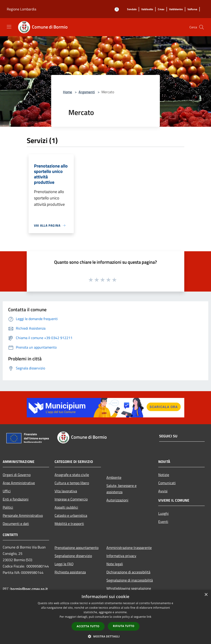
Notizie (164, 475)
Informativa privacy (121, 556)
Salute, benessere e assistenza (121, 489)
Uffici (7, 491)
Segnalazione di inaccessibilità (130, 580)
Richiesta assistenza (70, 572)
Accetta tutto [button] (88, 626)
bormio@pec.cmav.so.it (29, 589)
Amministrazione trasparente (129, 548)
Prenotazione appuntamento (77, 548)
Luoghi (163, 513)
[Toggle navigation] (9, 27)
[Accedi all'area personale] (117, 9)
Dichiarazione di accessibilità (128, 572)
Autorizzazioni (117, 500)
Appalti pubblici (66, 507)
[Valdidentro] (176, 9)
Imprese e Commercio (71, 499)
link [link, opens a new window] (149, 617)
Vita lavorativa (66, 491)
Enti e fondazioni (16, 499)
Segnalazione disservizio (73, 556)
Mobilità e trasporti (69, 524)
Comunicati (167, 483)
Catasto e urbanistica (71, 515)
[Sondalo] (132, 9)
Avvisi (163, 491)
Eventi (163, 522)
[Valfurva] (192, 9)
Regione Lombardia (22, 9)
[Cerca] (201, 27)
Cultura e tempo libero (72, 483)
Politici (8, 507)
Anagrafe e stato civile (72, 475)
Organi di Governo (17, 475)
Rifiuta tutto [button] (124, 626)
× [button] (206, 595)
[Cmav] (161, 9)
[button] (105, 636)
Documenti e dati (16, 524)
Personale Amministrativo (23, 515)
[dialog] (105, 617)
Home (67, 92)
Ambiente (114, 477)
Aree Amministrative (19, 483)
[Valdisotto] (147, 9)
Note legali (115, 564)
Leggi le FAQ (64, 564)
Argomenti (87, 92)
